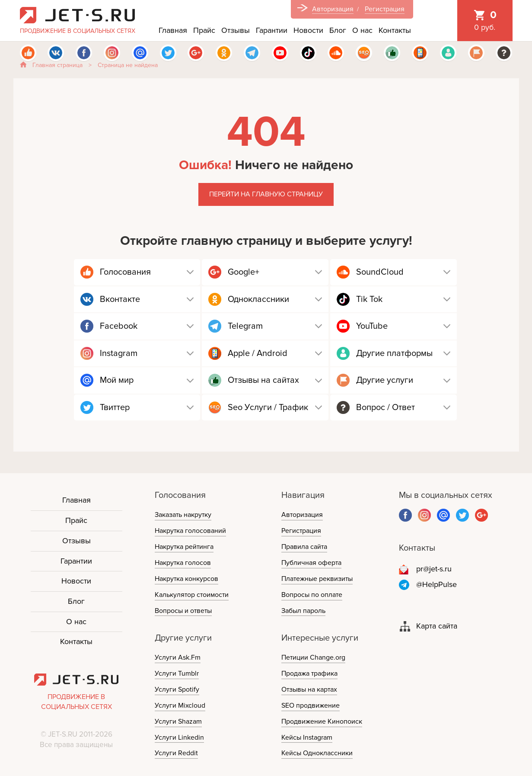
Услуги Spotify (177, 689)
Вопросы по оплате (312, 595)
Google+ (244, 272)
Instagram (119, 353)
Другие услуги (385, 380)
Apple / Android (258, 353)
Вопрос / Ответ (385, 407)
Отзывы (236, 30)
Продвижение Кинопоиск (322, 721)
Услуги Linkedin (179, 738)
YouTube (372, 326)
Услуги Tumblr (177, 673)
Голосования (125, 272)
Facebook (119, 326)
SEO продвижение (311, 705)
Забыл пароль (303, 611)
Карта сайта (437, 626)
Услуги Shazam (178, 721)
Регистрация (385, 9)
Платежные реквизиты (317, 579)
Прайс (204, 30)
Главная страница (57, 65)
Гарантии (272, 30)
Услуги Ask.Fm (178, 657)
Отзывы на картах (309, 689)
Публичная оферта (311, 563)
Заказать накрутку (183, 515)
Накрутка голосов (183, 563)
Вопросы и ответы (183, 611)
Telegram (245, 326)
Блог (338, 30)
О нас (362, 30)
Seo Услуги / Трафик (268, 407)
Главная (173, 30)
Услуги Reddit (176, 753)
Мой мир (117, 380)
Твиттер (115, 407)
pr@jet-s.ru (434, 569)
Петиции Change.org (313, 657)
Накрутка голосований (190, 531)
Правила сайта (304, 547)
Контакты (395, 30)
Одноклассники (258, 299)
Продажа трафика (309, 673)
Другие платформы (394, 353)
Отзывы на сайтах (263, 380)
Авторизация (333, 9)
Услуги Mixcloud (180, 705)
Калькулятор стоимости (192, 595)
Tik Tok (369, 299)
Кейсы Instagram (307, 738)
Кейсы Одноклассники (317, 753)
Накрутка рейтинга (184, 547)
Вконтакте (120, 299)
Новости (308, 30)
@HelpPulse (436, 584)
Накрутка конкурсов (186, 579)
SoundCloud (380, 272)
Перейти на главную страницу (266, 194)
